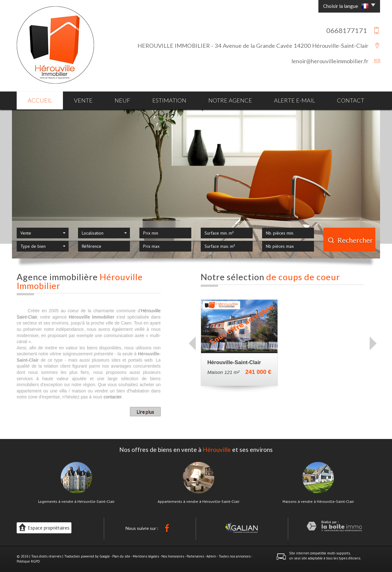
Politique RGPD (28, 561)
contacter (112, 397)
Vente (83, 100)
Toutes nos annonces (235, 556)
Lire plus (145, 412)
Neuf (122, 100)
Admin (211, 556)
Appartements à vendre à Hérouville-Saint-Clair (199, 502)
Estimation (169, 100)
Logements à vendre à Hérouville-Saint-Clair (76, 502)
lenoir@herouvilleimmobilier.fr (330, 61)
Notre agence (230, 100)
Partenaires (195, 556)
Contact (351, 100)
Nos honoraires (173, 556)
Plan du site (121, 556)
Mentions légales (146, 556)
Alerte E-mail (294, 100)
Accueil (40, 100)
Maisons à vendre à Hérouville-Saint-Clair (318, 502)
